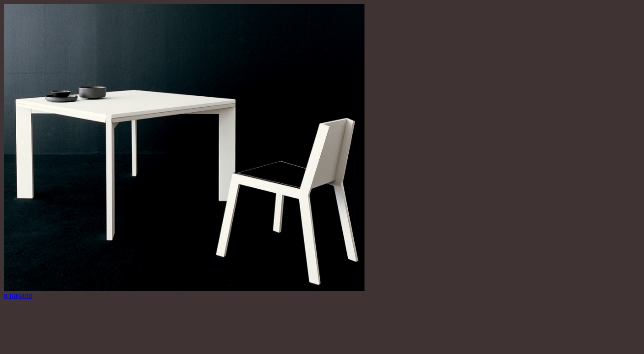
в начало (18, 295)
